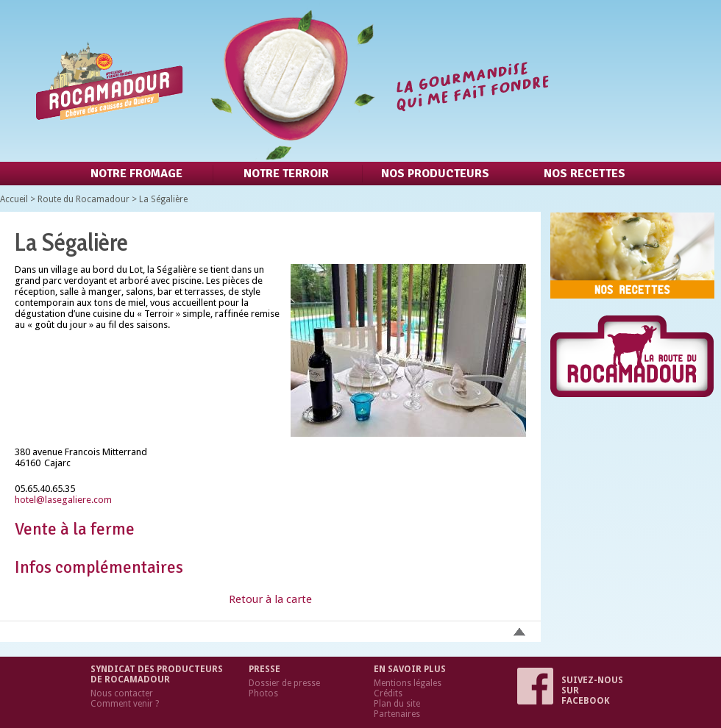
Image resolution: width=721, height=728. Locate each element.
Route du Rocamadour (84, 199)
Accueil (14, 199)
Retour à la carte (270, 599)
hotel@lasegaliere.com (63, 500)
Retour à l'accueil (289, 81)
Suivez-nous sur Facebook (570, 690)
